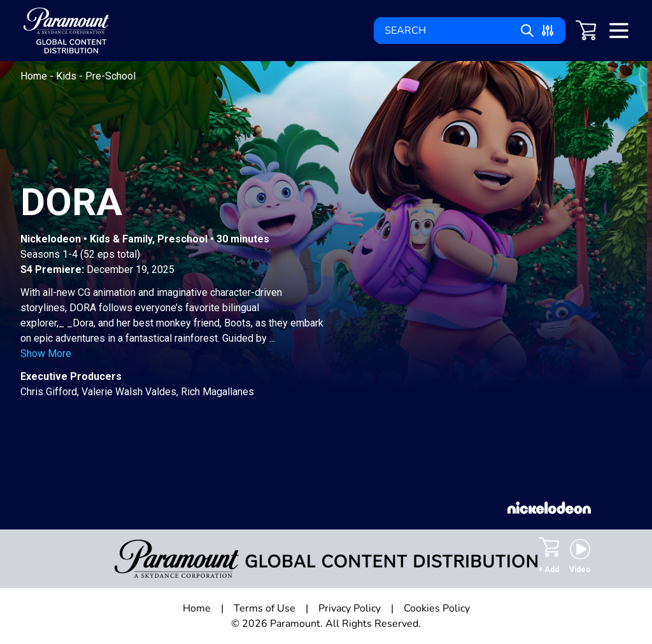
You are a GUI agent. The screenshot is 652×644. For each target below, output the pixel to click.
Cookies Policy (437, 608)
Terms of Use (265, 608)
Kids (67, 76)
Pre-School (110, 76)
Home (35, 76)
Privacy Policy (350, 608)
